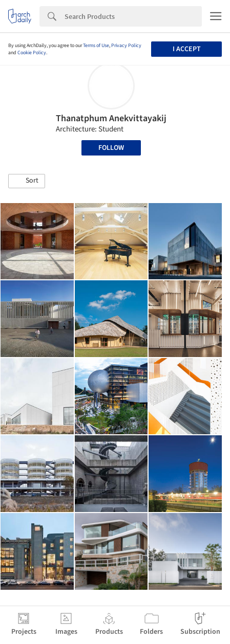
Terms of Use (96, 46)
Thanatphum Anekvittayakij (111, 118)
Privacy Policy (126, 46)
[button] (27, 181)
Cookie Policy (32, 53)
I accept (187, 49)
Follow (111, 148)
